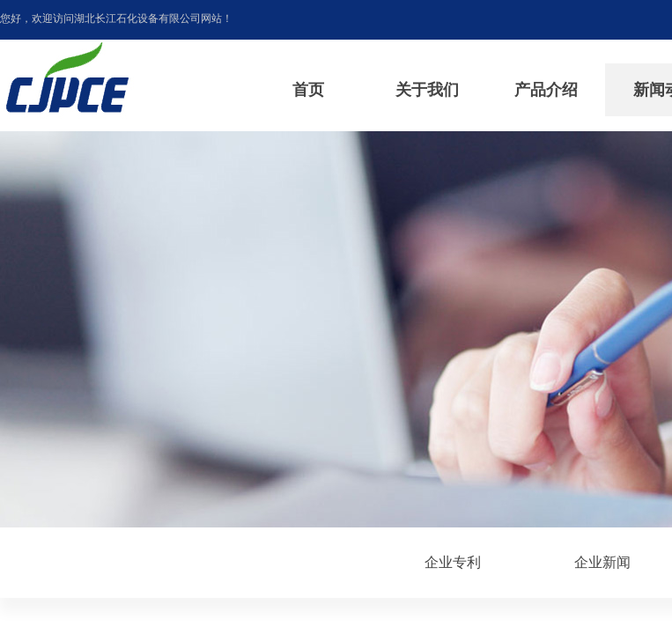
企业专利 (453, 562)
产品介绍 (546, 90)
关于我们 (427, 90)
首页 (308, 90)
